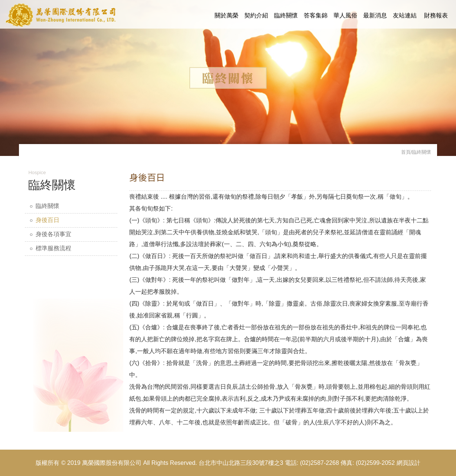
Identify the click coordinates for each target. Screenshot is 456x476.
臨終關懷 (286, 15)
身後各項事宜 (53, 234)
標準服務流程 (53, 248)
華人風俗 (345, 15)
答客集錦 (316, 15)
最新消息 (375, 15)
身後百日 (48, 220)
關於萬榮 (227, 15)
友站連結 (405, 15)
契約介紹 (256, 15)
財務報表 (436, 15)
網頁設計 (408, 463)
